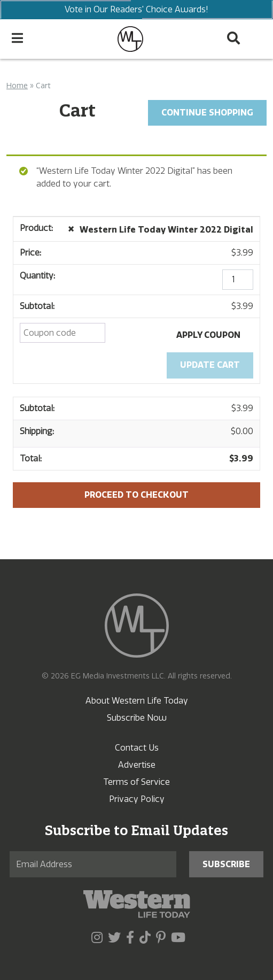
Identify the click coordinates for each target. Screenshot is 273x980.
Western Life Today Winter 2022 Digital (166, 230)
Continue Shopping (207, 113)
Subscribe (226, 864)
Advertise (137, 765)
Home (17, 86)
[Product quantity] (238, 280)
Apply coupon (208, 335)
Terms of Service (136, 782)
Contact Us (137, 748)
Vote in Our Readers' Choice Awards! (136, 10)
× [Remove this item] (71, 228)
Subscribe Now (137, 718)
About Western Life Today (137, 701)
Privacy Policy (137, 799)
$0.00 (242, 431)
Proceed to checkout (136, 495)
